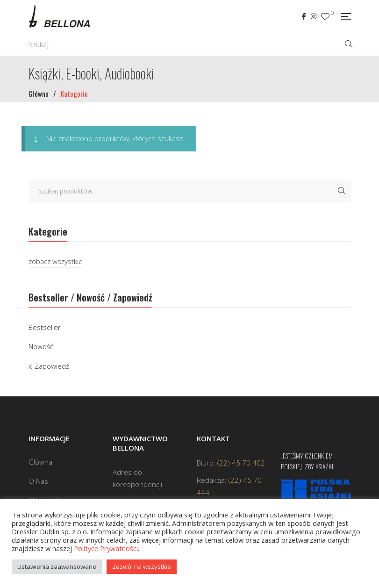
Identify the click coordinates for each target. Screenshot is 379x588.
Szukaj (342, 191)
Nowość (41, 346)
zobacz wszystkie (56, 261)
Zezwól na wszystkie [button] (142, 566)
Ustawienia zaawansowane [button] (57, 566)
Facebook (304, 16)
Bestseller (45, 327)
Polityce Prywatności (106, 548)
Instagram (314, 16)
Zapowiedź (52, 366)
